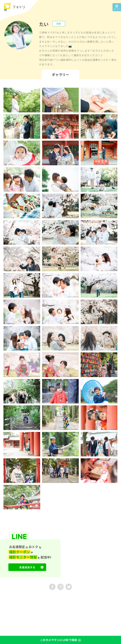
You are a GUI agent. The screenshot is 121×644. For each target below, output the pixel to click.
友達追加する (31, 567)
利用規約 (6, 601)
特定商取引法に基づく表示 (52, 601)
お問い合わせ (21, 596)
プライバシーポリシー (25, 601)
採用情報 (37, 596)
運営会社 (6, 596)
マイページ (7, 606)
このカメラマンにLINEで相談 (61, 640)
